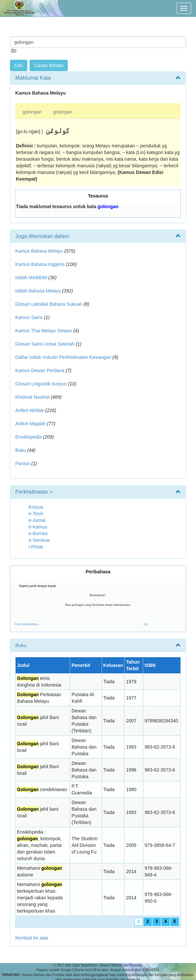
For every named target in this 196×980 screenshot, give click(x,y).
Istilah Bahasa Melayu (38, 291)
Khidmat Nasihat (32, 397)
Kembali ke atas (32, 938)
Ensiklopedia (28, 437)
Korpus (36, 507)
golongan (32, 112)
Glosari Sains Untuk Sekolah (45, 344)
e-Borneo (38, 533)
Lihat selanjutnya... (27, 624)
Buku (21, 450)
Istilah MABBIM (31, 278)
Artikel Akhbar (30, 410)
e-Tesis (36, 514)
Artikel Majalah (31, 424)
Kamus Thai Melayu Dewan (44, 331)
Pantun (23, 463)
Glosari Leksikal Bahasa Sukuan (49, 304)
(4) (146, 624)
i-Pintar (36, 547)
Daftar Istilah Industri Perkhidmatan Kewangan (63, 357)
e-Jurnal (37, 520)
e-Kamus (38, 527)
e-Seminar (39, 540)
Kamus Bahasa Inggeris (40, 264)
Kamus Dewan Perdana (40, 370)
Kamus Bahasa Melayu (40, 251)
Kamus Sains (29, 317)
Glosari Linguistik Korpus (41, 384)
